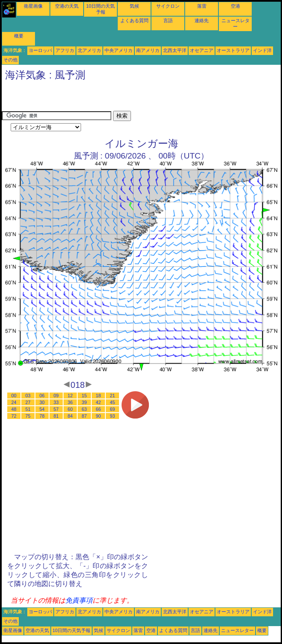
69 (113, 409)
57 (56, 409)
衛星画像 (33, 6)
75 (28, 416)
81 (56, 416)
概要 (19, 36)
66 (99, 409)
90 (99, 416)
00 (14, 396)
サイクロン (168, 6)
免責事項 (79, 600)
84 (70, 416)
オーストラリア (233, 50)
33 (56, 402)
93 (113, 416)
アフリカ (65, 50)
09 (56, 396)
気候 (134, 6)
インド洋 (262, 50)
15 (84, 396)
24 (14, 402)
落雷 (202, 6)
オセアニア (202, 50)
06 (42, 396)
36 (70, 402)
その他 (10, 60)
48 (14, 409)
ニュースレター (237, 630)
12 (70, 396)
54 (42, 409)
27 (28, 402)
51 (28, 409)
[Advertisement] (102, 98)
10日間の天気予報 (71, 630)
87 (84, 416)
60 (70, 409)
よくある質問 (134, 20)
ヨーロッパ (40, 50)
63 (84, 409)
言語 (168, 20)
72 (14, 416)
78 (42, 416)
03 (28, 396)
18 (99, 396)
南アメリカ (148, 50)
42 (99, 402)
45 (113, 402)
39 (84, 402)
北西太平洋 (175, 50)
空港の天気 (67, 6)
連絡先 (202, 20)
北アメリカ (89, 50)
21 (113, 396)
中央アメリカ (119, 50)
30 (42, 402)
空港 (235, 6)
